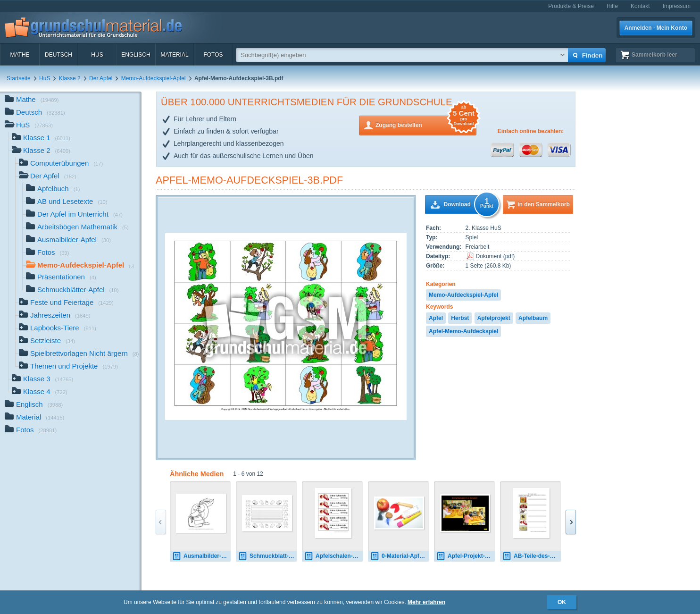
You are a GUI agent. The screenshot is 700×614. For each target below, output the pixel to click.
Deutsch (58, 55)
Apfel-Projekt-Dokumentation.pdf (466, 556)
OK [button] (562, 602)
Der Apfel (101, 78)
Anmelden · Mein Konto (656, 28)
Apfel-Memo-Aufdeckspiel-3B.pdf (249, 180)
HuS (97, 55)
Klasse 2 (70, 78)
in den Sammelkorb (544, 204)
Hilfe (612, 6)
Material (174, 55)
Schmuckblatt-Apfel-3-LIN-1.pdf (267, 556)
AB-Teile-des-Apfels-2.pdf (532, 556)
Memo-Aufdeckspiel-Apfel (154, 78)
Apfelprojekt (494, 318)
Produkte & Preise (571, 6)
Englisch (136, 55)
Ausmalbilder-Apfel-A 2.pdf (201, 556)
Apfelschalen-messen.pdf (333, 556)
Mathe (20, 55)
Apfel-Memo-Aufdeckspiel (463, 331)
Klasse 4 (40, 392)
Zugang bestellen (426, 124)
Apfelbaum (533, 318)
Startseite (19, 78)
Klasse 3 (42, 380)
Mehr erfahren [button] (426, 602)
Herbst (460, 318)
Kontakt (640, 6)
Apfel (436, 318)
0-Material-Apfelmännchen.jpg (400, 556)
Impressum (677, 6)
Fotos (213, 55)
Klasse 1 (41, 139)
